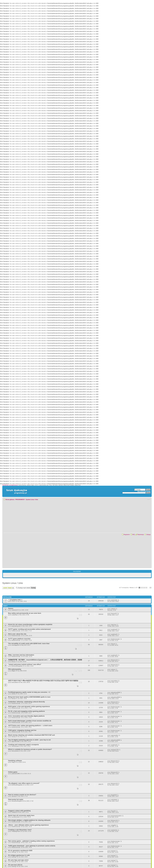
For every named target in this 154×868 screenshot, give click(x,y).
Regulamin (127, 534)
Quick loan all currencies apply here (21, 815)
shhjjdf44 (113, 825)
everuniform (15, 682)
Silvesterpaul (15, 746)
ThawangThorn (16, 831)
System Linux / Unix (32, 500)
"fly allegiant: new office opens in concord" (24, 783)
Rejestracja (141, 534)
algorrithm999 (16, 741)
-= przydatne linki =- (15, 600)
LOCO (13, 601)
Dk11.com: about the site (17, 634)
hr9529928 (114, 800)
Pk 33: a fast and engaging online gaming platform (26, 711)
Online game (13, 772)
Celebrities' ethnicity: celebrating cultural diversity (26, 702)
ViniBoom (14, 812)
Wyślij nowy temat (8, 588)
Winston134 (114, 660)
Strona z (134, 588)
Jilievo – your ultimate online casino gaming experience (28, 825)
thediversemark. (16, 631)
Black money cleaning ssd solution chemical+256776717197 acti (31, 735)
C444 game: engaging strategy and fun (22, 730)
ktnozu (13, 662)
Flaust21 (113, 811)
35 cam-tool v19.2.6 (15, 865)
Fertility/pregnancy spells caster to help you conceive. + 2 (29, 692)
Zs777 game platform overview (19, 639)
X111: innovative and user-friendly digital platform (26, 716)
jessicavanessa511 (116, 816)
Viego (13, 762)
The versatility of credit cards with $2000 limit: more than (29, 644)
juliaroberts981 (16, 774)
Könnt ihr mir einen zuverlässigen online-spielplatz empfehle (30, 624)
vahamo (113, 609)
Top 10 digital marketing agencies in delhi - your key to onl (29, 740)
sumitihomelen (16, 817)
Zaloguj (148, 534)
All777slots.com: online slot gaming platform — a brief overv (30, 726)
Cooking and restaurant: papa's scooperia (23, 745)
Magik (13, 671)
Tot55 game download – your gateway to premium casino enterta (32, 846)
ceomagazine (15, 645)
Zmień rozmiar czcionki (149, 499)
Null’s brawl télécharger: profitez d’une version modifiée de (30, 721)
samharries (114, 830)
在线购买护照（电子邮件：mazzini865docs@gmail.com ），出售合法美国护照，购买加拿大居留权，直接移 (45, 660)
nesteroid (14, 610)
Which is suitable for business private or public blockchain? (30, 749)
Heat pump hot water (16, 799)
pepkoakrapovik (16, 626)
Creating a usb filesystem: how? (20, 830)
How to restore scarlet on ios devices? (22, 795)
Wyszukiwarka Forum (144, 491)
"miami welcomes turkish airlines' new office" (25, 664)
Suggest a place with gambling (19, 811)
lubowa (14, 694)
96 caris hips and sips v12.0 (18, 860)
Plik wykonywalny (15, 669)
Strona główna (10, 500)
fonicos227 (114, 613)
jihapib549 (114, 795)
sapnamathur (115, 735)
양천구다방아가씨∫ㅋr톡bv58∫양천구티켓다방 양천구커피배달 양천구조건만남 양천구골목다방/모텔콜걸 (43, 681)
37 (150, 588)
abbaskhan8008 (115, 692)
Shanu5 (113, 644)
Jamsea (14, 796)
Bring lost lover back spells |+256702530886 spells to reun (29, 697)
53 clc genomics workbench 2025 (20, 851)
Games (11, 608)
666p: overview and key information (21, 655)
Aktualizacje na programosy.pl (10, 485)
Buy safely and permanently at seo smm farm (25, 613)
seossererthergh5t (17, 801)
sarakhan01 (114, 630)
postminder (114, 600)
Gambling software (15, 761)
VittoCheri (114, 625)
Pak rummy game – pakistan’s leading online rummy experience (31, 841)
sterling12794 (115, 750)
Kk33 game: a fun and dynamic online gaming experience (29, 706)
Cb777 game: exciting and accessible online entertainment (29, 629)
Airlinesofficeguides (17, 666)
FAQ (134, 534)
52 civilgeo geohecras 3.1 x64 (19, 855)
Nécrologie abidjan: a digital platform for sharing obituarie (29, 820)
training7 (14, 852)
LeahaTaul (15, 615)
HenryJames (15, 751)
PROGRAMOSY (20, 500)
